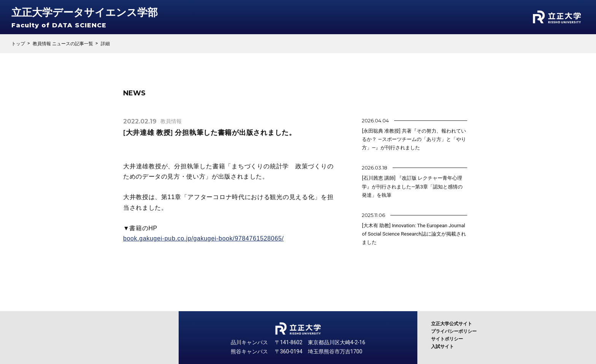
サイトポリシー (447, 339)
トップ (18, 44)
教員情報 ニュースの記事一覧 (63, 44)
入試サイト (442, 347)
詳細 (105, 44)
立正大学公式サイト (452, 324)
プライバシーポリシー (454, 331)
